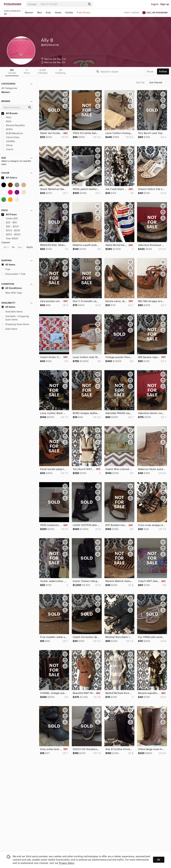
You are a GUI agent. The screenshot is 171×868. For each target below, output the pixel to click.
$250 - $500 (11, 234)
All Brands (9, 113)
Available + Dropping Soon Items (15, 318)
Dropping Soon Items (15, 324)
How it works (132, 13)
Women (29, 12)
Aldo (6, 117)
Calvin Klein (10, 137)
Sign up (165, 4)
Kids (48, 12)
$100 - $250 (11, 230)
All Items (8, 265)
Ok (159, 860)
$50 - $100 (10, 226)
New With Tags (12, 293)
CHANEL (8, 141)
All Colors (9, 178)
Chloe (7, 145)
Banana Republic (13, 125)
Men (39, 12)
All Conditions (11, 288)
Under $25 (10, 218)
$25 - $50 (9, 222)
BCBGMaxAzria (12, 133)
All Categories (9, 88)
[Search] (63, 4)
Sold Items (9, 329)
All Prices (9, 214)
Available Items (12, 312)
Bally (6, 121)
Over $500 (10, 238)
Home (58, 12)
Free (6, 269)
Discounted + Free (13, 274)
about (150, 71)
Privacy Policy (67, 863)
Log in (155, 4)
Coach (7, 149)
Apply (30, 247)
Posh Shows (84, 12)
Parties (69, 12)
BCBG (7, 129)
